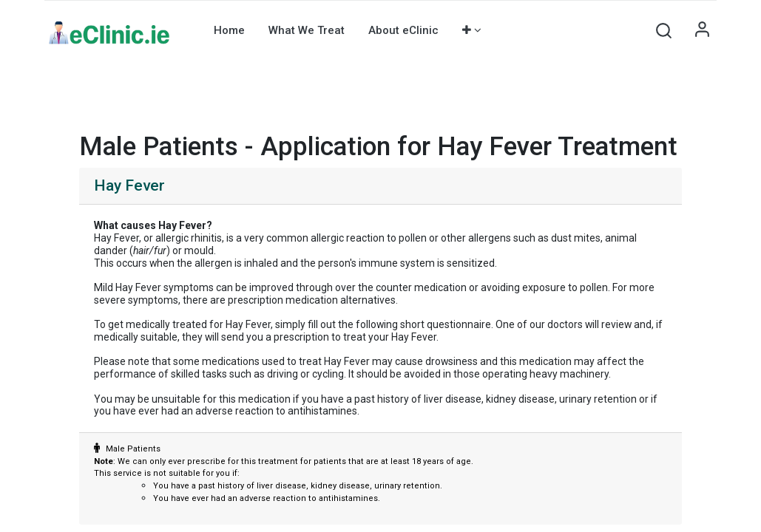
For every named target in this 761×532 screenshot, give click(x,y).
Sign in (702, 30)
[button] (472, 30)
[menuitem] (229, 30)
